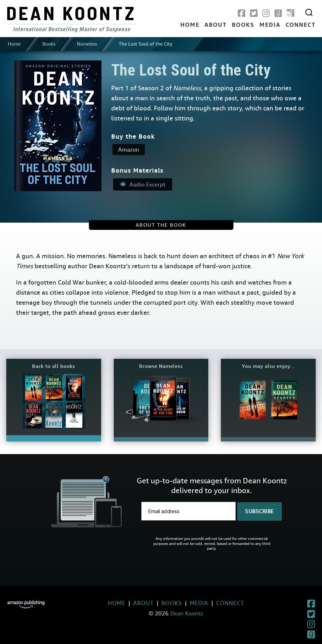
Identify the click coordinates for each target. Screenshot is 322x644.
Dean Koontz (71, 13)
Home (190, 25)
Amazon (129, 150)
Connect (301, 25)
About (216, 25)
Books (243, 25)
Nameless (87, 44)
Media (270, 25)
